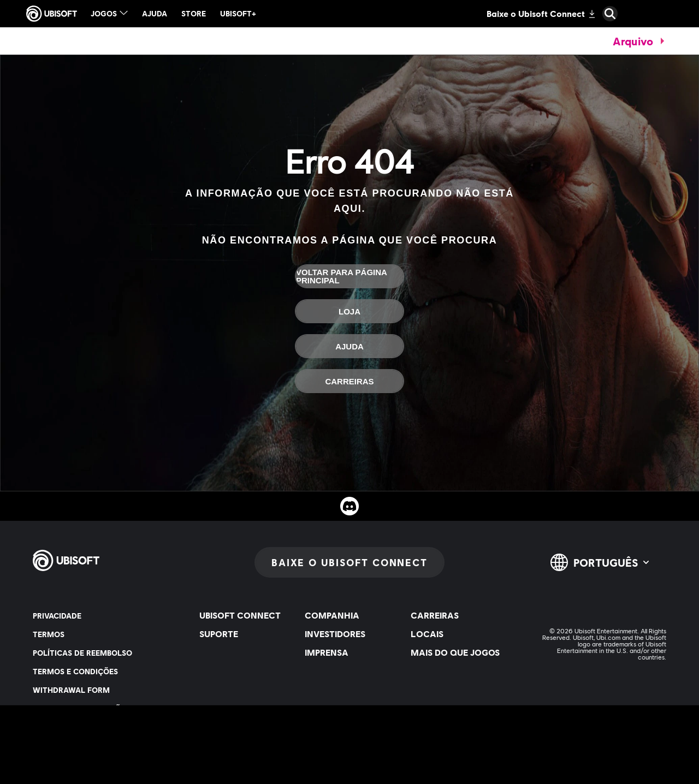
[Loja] (349, 311)
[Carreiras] (349, 381)
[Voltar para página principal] (349, 276)
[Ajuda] (349, 346)
